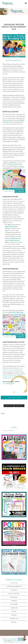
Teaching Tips (14, 619)
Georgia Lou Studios (17, 640)
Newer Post (9, 406)
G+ (16, 398)
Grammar (14, 601)
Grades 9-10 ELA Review (9, 191)
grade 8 (11, 163)
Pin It (19, 398)
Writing (14, 622)
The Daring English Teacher (15, 60)
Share (13, 398)
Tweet (9, 398)
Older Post (19, 406)
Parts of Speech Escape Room (17, 314)
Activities (14, 583)
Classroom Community (14, 586)
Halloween (14, 604)
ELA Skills (14, 590)
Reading (14, 615)
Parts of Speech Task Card (14, 238)
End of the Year (14, 594)
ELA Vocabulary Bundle (9, 384)
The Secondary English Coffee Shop (14, 639)
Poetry (14, 611)
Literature (14, 608)
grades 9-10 (16, 165)
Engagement (14, 597)
